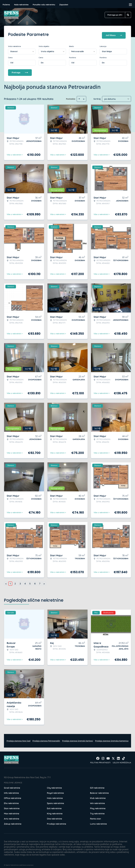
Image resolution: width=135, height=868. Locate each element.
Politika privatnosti (100, 760)
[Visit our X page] (113, 756)
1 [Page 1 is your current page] (10, 581)
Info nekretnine (11, 791)
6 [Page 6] (35, 581)
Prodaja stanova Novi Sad (19, 738)
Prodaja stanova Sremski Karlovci (78, 738)
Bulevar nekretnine (99, 791)
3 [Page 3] (20, 581)
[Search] (128, 15)
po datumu (110, 97)
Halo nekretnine (55, 796)
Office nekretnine (13, 796)
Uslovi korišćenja (122, 760)
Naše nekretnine (21, 5)
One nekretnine (54, 816)
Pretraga (20, 70)
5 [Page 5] (30, 581)
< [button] (6, 581)
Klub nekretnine (98, 796)
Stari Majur (107, 49)
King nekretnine (55, 811)
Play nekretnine (98, 806)
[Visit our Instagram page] (103, 756)
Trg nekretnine (97, 811)
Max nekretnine (12, 811)
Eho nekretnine (11, 801)
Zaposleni (64, 5)
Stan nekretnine (12, 806)
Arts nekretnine (12, 816)
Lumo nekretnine (98, 822)
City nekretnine (54, 786)
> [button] (44, 581)
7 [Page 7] (40, 581)
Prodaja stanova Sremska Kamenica (112, 738)
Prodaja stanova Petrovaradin (46, 738)
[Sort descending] (84, 97)
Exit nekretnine (54, 806)
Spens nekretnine (55, 801)
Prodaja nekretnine (56, 822)
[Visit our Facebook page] (98, 756)
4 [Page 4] (25, 581)
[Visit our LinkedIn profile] (118, 756)
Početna (6, 5)
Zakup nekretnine (13, 822)
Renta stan (95, 816)
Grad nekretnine (12, 786)
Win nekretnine (97, 801)
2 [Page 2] (15, 581)
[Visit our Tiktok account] (124, 756)
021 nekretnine (97, 786)
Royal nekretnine (55, 791)
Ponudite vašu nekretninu (44, 5)
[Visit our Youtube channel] (108, 756)
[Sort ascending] (79, 97)
